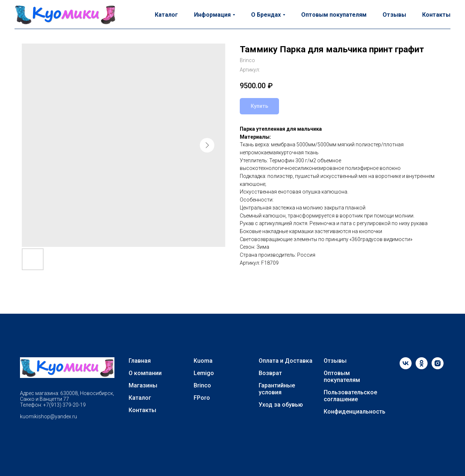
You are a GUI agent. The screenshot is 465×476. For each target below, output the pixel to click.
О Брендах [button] (266, 15)
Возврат (270, 373)
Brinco (202, 385)
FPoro (202, 398)
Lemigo (204, 373)
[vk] (406, 367)
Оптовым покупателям (334, 15)
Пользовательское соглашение (350, 396)
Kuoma (203, 361)
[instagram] (438, 367)
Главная (140, 361)
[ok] (422, 367)
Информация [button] (212, 15)
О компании (145, 373)
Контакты (436, 15)
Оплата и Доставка (286, 361)
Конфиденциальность (355, 412)
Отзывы (394, 15)
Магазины (143, 385)
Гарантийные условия (277, 389)
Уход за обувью (281, 405)
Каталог (166, 15)
